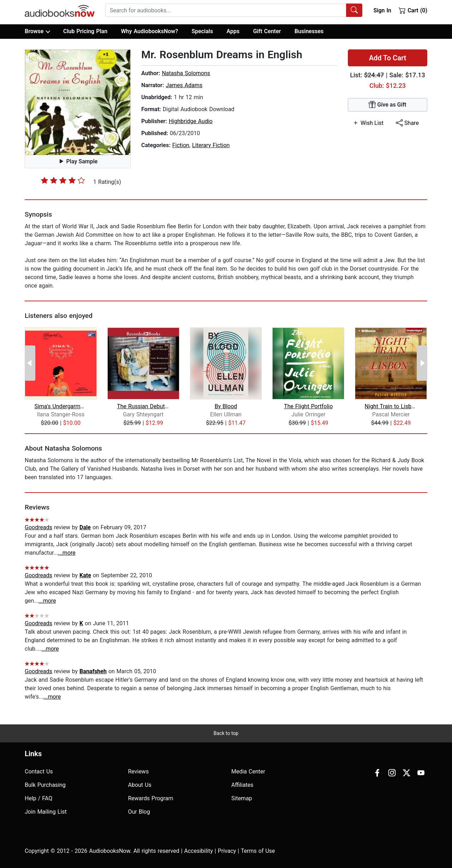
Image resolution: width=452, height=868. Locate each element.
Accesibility (199, 851)
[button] (78, 102)
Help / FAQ (38, 798)
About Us (140, 785)
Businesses (309, 31)
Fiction (181, 145)
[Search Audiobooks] (354, 10)
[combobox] (234, 10)
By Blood (226, 406)
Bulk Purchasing (45, 785)
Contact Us (39, 771)
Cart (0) (413, 10)
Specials (202, 31)
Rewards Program (151, 798)
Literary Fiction (211, 145)
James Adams (184, 85)
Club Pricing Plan (85, 31)
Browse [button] (37, 31)
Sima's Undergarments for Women (61, 406)
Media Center (248, 771)
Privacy (227, 851)
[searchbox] (226, 10)
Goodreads (38, 527)
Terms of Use (258, 851)
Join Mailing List (46, 812)
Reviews (139, 771)
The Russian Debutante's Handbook (143, 406)
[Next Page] (422, 363)
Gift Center (267, 31)
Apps (233, 31)
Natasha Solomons (186, 73)
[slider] (63, 180)
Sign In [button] (382, 10)
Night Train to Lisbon (391, 406)
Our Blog (139, 812)
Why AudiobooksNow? (150, 31)
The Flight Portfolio (308, 406)
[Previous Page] (30, 363)
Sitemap (242, 798)
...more (67, 553)
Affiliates (242, 785)
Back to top (226, 733)
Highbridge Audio (191, 121)
